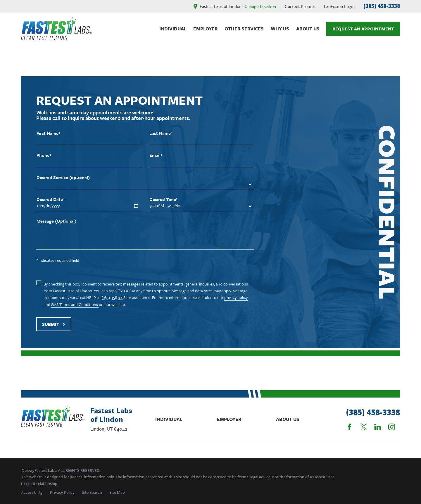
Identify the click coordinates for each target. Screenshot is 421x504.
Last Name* (161, 133)
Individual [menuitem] (173, 29)
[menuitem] (32, 492)
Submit (54, 324)
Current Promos (300, 6)
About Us (288, 419)
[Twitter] (364, 427)
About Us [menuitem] (308, 29)
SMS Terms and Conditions (75, 304)
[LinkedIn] (378, 427)
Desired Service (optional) (63, 177)
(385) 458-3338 (382, 6)
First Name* (48, 133)
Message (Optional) (56, 221)
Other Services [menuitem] (244, 29)
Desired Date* (51, 199)
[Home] (56, 29)
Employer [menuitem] (205, 29)
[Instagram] (392, 427)
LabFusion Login (339, 6)
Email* (156, 155)
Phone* (44, 155)
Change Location (260, 6)
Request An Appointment (363, 29)
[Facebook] (350, 427)
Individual (169, 419)
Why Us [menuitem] (280, 29)
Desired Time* (164, 199)
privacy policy (236, 297)
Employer (229, 419)
